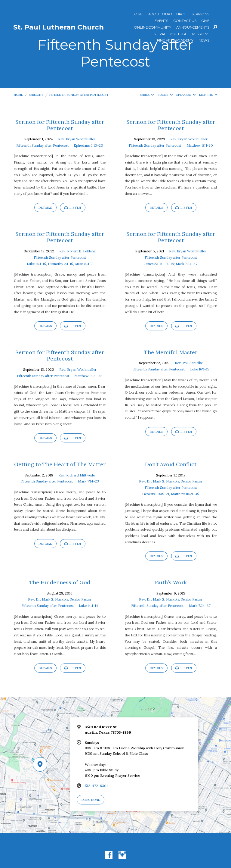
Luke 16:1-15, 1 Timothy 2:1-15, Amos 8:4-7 (60, 264)
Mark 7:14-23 (88, 481)
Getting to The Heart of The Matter (60, 464)
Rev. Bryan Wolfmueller (77, 139)
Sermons (200, 14)
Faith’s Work (171, 582)
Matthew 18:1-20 (200, 145)
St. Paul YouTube (170, 34)
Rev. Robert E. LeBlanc (77, 251)
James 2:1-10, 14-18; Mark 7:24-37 (171, 264)
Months (208, 95)
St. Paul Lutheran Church (59, 27)
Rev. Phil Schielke (189, 363)
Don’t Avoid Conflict (171, 464)
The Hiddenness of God (60, 582)
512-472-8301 (96, 786)
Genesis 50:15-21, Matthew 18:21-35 (171, 494)
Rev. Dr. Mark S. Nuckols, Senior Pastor (171, 481)
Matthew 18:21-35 (88, 376)
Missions (201, 34)
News (204, 41)
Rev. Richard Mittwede (77, 475)
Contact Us (185, 21)
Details (45, 208)
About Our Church (167, 14)
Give (205, 21)
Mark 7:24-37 (200, 606)
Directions (91, 800)
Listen (73, 208)
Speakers (186, 95)
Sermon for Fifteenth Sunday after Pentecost (60, 125)
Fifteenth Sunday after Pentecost (79, 95)
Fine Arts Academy (175, 41)
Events (161, 21)
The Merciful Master (171, 352)
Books (165, 95)
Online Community (153, 28)
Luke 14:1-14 (88, 606)
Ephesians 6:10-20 (88, 145)
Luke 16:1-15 (200, 369)
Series (147, 95)
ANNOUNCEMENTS (193, 28)
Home (137, 14)
